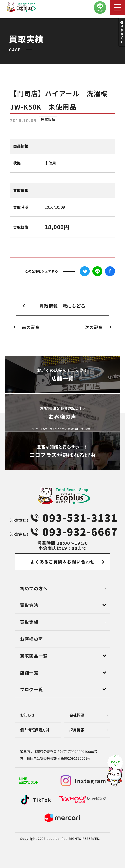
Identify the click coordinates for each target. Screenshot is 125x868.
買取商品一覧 (34, 656)
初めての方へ (34, 588)
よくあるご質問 (62, 562)
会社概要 (77, 715)
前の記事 (31, 327)
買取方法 (29, 605)
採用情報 (77, 730)
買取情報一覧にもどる (63, 306)
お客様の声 (32, 639)
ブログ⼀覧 (32, 689)
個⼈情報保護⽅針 (35, 730)
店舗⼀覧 (29, 672)
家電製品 (48, 119)
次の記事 (94, 327)
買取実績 (29, 622)
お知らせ (27, 715)
